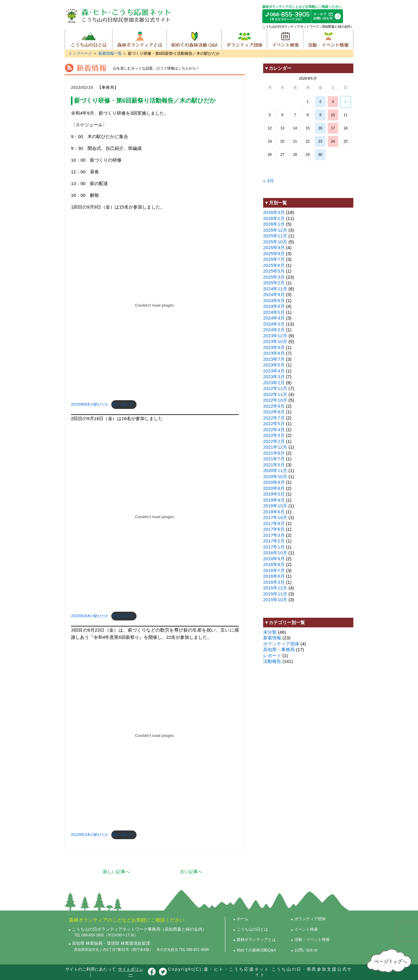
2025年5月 (274, 271)
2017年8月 (274, 523)
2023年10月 (275, 341)
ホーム (243, 919)
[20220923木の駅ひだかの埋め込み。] (155, 736)
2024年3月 (274, 324)
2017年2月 (274, 541)
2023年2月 (274, 383)
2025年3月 (274, 277)
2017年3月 (274, 535)
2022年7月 (274, 418)
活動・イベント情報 (328, 39)
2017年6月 (274, 529)
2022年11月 (275, 394)
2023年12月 (275, 336)
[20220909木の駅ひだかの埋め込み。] (155, 305)
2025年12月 (275, 230)
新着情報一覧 (110, 53)
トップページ (80, 53)
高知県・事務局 (279, 649)
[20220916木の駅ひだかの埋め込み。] (155, 517)
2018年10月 (275, 506)
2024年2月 (274, 330)
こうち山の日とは (89, 39)
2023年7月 (274, 359)
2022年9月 (274, 406)
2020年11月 (275, 470)
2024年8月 (274, 300)
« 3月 (269, 181)
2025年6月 (274, 265)
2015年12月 (275, 588)
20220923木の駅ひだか (90, 835)
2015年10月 (275, 600)
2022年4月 (274, 430)
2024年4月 (274, 318)
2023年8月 (274, 353)
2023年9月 (274, 347)
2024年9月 (274, 294)
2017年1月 (274, 547)
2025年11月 (275, 236)
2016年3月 (274, 582)
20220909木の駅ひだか (90, 404)
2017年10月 (275, 517)
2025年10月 (275, 242)
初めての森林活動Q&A (194, 39)
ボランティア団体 (244, 39)
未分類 (270, 632)
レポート (272, 655)
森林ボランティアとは (140, 39)
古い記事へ (191, 872)
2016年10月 (275, 553)
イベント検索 (285, 39)
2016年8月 (274, 564)
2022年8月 (274, 412)
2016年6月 (274, 576)
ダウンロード (122, 404)
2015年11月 (275, 594)
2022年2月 (274, 441)
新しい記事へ (116, 872)
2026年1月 (274, 224)
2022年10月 (275, 400)
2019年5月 (274, 494)
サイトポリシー (131, 972)
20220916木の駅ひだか (90, 616)
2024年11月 (275, 289)
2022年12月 (275, 388)
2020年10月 (275, 476)
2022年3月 (274, 435)
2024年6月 (274, 306)
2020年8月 (274, 488)
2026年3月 (274, 212)
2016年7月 (274, 570)
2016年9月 (274, 559)
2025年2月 (274, 283)
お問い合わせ (306, 950)
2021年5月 (274, 465)
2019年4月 (274, 500)
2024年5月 (274, 312)
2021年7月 (274, 459)
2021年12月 (275, 447)
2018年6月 (274, 512)
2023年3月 (274, 377)
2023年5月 (274, 365)
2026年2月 (274, 218)
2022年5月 (274, 424)
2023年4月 (274, 371)
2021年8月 (274, 453)
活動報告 (272, 661)
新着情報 (272, 638)
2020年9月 (274, 482)
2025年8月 (274, 254)
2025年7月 (274, 259)
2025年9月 (274, 247)
